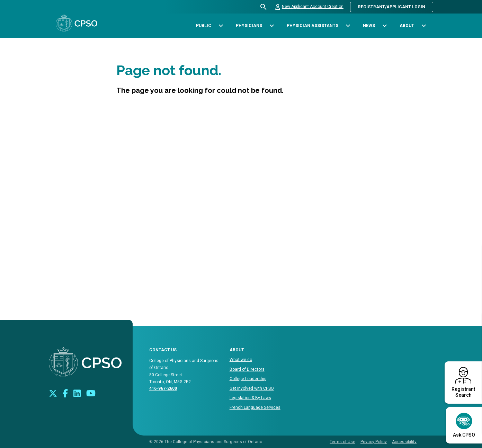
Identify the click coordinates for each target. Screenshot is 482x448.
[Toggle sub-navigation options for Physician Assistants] (348, 26)
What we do (241, 360)
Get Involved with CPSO (252, 388)
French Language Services (255, 407)
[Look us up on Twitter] (53, 393)
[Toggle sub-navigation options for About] (424, 26)
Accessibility (404, 442)
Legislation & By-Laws (250, 398)
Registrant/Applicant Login (392, 7)
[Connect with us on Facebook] (65, 393)
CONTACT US (163, 350)
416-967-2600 (163, 388)
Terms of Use (342, 442)
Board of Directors (247, 369)
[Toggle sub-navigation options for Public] (221, 26)
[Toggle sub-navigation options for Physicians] (272, 26)
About (237, 350)
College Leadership (248, 379)
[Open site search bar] (264, 7)
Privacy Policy (374, 442)
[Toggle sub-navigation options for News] (385, 26)
